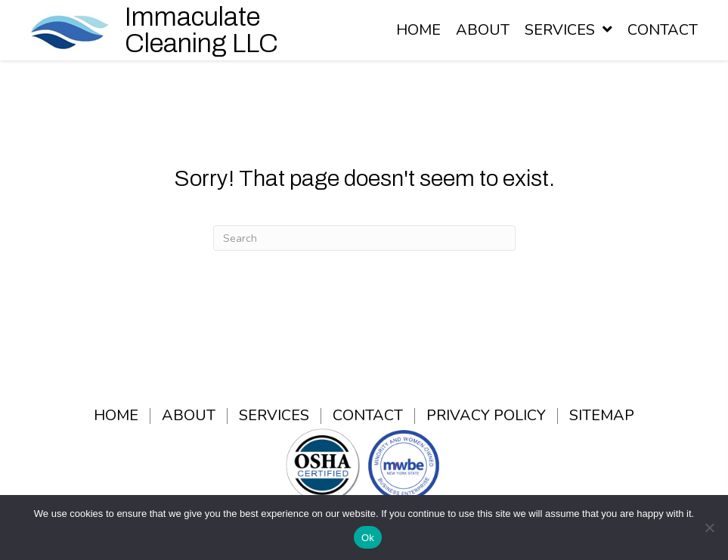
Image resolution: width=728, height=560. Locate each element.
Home (116, 416)
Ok (368, 538)
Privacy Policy (486, 416)
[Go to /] (188, 30)
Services (274, 416)
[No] (709, 528)
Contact (368, 416)
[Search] (364, 238)
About (189, 416)
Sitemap (602, 416)
